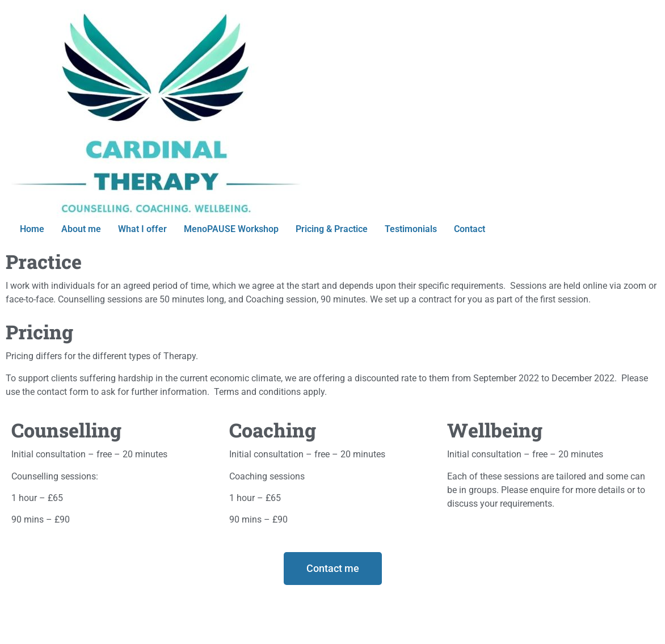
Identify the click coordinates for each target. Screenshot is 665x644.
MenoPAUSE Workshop (231, 229)
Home (32, 229)
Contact (470, 229)
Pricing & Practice (332, 229)
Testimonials (411, 229)
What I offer (142, 229)
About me (81, 229)
